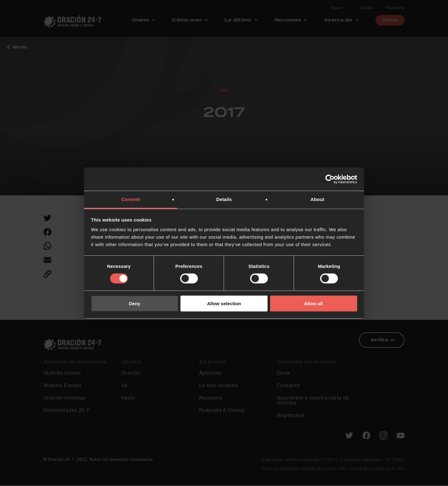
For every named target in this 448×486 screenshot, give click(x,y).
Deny (135, 304)
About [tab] (317, 199)
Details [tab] (224, 199)
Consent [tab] (131, 199)
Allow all (313, 304)
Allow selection (224, 304)
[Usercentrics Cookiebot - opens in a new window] (330, 179)
